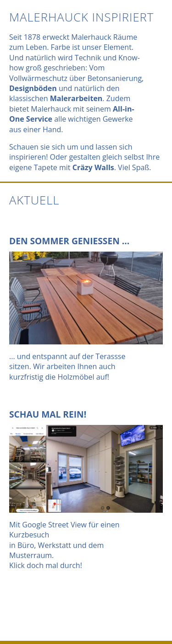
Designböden (33, 88)
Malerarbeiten (76, 98)
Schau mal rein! (48, 414)
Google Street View (54, 525)
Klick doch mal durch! (46, 565)
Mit (16, 525)
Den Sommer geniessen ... (69, 241)
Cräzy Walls (93, 167)
